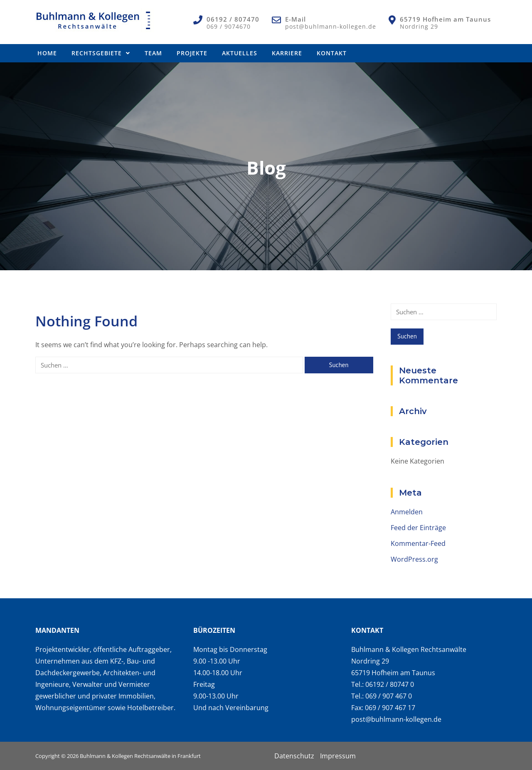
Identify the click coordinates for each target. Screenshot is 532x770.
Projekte (192, 53)
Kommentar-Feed (418, 543)
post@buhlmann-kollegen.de (331, 26)
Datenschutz (294, 756)
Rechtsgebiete (101, 53)
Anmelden (407, 512)
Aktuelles (240, 53)
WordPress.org (414, 559)
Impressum (338, 756)
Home (47, 53)
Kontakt (332, 53)
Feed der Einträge (418, 528)
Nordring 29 (419, 26)
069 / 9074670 (229, 26)
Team (153, 53)
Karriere (287, 53)
